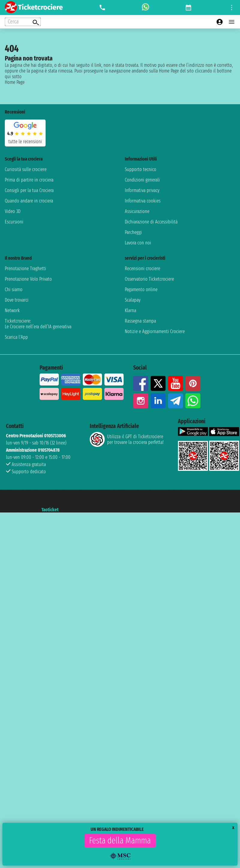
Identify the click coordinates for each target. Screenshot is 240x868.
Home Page (15, 82)
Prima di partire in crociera (29, 180)
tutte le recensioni (25, 142)
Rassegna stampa (140, 321)
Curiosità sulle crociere (26, 169)
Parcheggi (133, 232)
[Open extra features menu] (23, 22)
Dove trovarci (17, 300)
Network (12, 310)
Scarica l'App (16, 337)
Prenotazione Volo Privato (28, 279)
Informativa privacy (142, 190)
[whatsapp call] (145, 7)
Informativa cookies (143, 201)
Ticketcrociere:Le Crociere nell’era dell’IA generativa (38, 324)
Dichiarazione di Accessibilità (151, 222)
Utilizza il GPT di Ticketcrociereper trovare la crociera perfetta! (127, 439)
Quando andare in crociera (29, 201)
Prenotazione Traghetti (25, 269)
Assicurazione (137, 211)
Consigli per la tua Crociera (29, 190)
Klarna (130, 310)
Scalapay (133, 300)
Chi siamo (14, 289)
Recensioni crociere (142, 269)
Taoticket (50, 510)
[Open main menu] (232, 22)
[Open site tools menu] (232, 7)
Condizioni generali (142, 180)
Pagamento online (141, 289)
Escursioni (14, 222)
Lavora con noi (138, 243)
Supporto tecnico (141, 169)
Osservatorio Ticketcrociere (149, 279)
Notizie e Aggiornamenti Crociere (155, 331)
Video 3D (13, 211)
